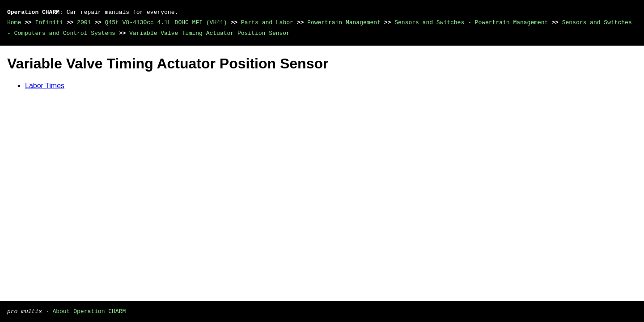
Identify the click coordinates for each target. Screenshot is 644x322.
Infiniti (49, 22)
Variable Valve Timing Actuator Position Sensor (210, 33)
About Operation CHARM (89, 311)
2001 (84, 22)
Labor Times (45, 86)
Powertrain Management (344, 22)
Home (14, 22)
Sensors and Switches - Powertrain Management (471, 22)
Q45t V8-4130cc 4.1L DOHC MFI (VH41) (166, 22)
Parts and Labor (267, 22)
